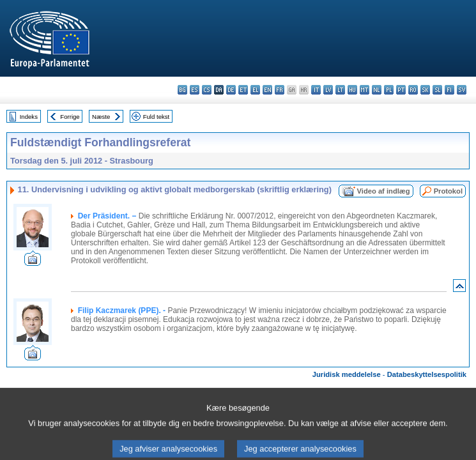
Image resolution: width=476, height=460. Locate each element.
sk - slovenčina (425, 90)
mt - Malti (365, 90)
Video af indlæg (384, 191)
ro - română (413, 90)
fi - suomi (449, 90)
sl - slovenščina (437, 90)
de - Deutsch (231, 90)
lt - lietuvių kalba (340, 90)
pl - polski (389, 90)
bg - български (182, 90)
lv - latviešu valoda (328, 90)
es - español (195, 90)
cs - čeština (207, 90)
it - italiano (316, 90)
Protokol (448, 191)
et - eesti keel (243, 90)
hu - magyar (352, 90)
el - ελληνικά (255, 90)
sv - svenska (462, 90)
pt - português (401, 90)
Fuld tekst (157, 117)
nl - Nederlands (377, 90)
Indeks (29, 117)
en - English (267, 90)
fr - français (280, 90)
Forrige (70, 117)
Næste (101, 117)
